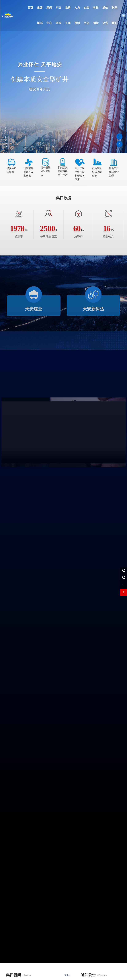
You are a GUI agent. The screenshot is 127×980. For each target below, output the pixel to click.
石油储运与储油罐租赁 (97, 172)
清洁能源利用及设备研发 (29, 172)
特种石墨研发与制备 (46, 171)
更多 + (67, 975)
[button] (119, 136)
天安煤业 (34, 309)
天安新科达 (93, 309)
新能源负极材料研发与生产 (63, 171)
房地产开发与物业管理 (114, 172)
